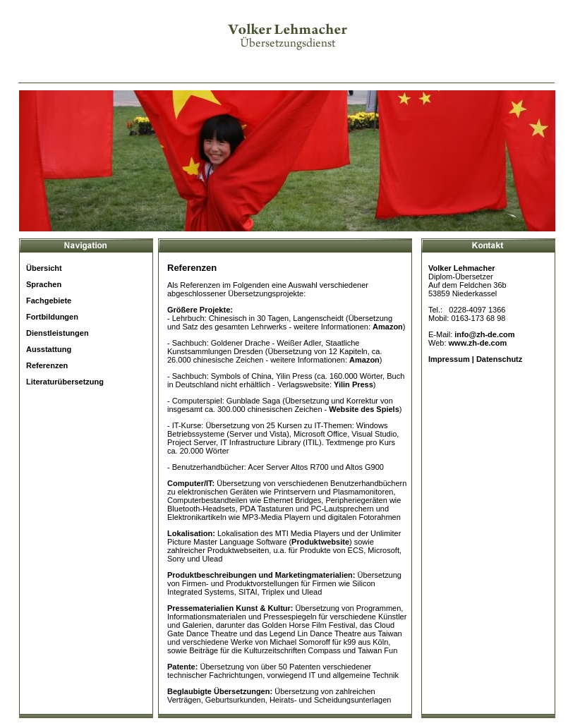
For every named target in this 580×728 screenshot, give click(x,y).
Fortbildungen (52, 317)
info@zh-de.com (484, 334)
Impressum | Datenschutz (475, 359)
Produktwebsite (320, 542)
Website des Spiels (364, 409)
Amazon (388, 327)
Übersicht (44, 268)
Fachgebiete (49, 301)
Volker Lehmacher (462, 268)
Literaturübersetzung (65, 382)
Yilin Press (354, 384)
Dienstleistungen (58, 333)
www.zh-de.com (478, 343)
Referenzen (47, 365)
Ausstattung (49, 349)
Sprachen (44, 284)
